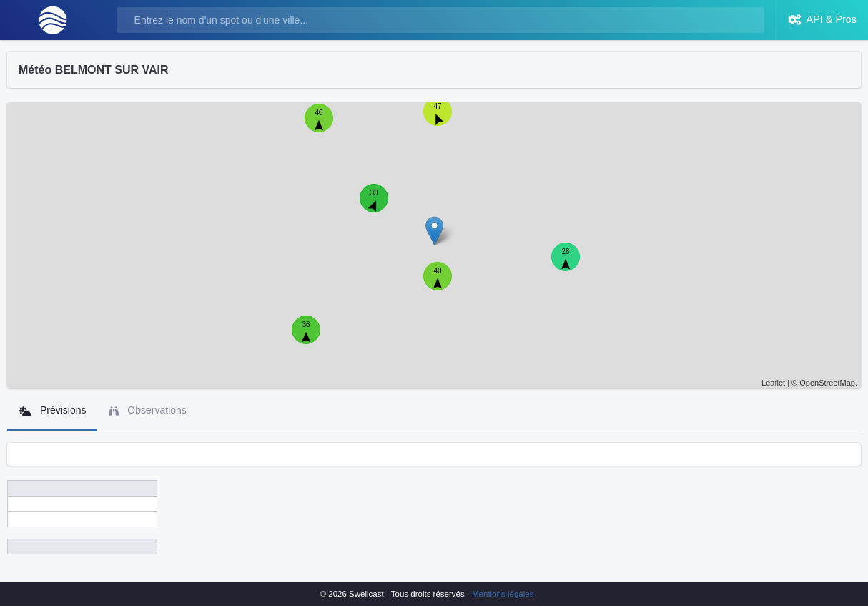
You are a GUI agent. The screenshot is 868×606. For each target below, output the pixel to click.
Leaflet (773, 383)
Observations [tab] (147, 410)
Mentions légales (503, 594)
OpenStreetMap (827, 383)
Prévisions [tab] (52, 410)
